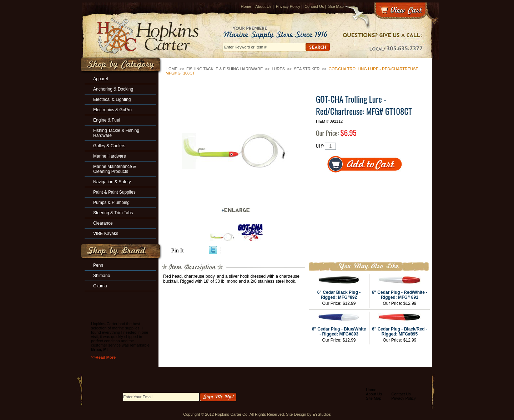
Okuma (100, 286)
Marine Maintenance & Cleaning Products (115, 169)
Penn (98, 265)
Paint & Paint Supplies (114, 192)
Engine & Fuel (107, 120)
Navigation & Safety (112, 182)
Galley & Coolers (109, 146)
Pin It (178, 250)
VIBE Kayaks (106, 234)
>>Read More (103, 357)
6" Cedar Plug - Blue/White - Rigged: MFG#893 (339, 332)
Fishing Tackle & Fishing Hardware (225, 69)
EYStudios (321, 414)
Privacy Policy (288, 6)
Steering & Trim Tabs (113, 213)
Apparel (100, 79)
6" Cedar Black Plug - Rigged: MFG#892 (339, 295)
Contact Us (314, 6)
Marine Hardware (110, 156)
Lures (278, 69)
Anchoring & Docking (113, 89)
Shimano (102, 276)
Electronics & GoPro (112, 110)
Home (246, 6)
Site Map (336, 6)
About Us (263, 6)
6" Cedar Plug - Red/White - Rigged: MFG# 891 (400, 295)
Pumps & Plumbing (111, 203)
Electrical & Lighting (112, 99)
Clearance (103, 223)
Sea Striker (307, 69)
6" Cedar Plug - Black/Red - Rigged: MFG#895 (400, 332)
